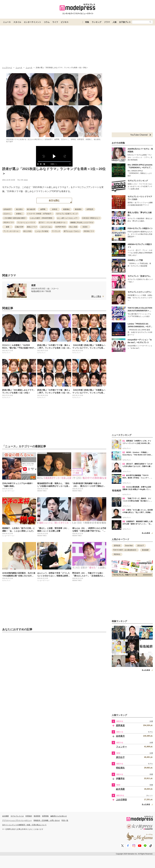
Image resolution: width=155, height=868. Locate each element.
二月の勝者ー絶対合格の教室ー (15, 218)
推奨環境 (37, 816)
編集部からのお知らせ (59, 816)
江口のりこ (8, 214)
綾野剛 (43, 209)
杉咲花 (55, 209)
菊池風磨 (145, 550)
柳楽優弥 (78, 209)
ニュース (7, 22)
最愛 (8, 227)
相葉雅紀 (66, 209)
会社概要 (5, 816)
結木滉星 (120, 789)
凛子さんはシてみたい (72, 231)
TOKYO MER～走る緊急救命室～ (125, 550)
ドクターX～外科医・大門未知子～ (40, 214)
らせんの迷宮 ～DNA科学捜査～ (42, 218)
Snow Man (129, 546)
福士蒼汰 (19, 209)
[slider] (54, 162)
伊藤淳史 (120, 779)
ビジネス (65, 22)
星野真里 (117, 546)
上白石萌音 (121, 800)
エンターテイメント (32, 22)
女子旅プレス (125, 22)
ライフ (55, 22)
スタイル (17, 22)
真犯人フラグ (32, 227)
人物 (114, 22)
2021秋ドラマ (89, 231)
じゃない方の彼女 (42, 231)
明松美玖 (120, 768)
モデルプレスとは (17, 816)
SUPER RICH (61, 227)
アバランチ (56, 231)
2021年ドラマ (9, 222)
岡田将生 (117, 554)
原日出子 (141, 546)
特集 (87, 22)
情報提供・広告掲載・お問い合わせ (47, 820)
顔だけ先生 (28, 231)
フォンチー (121, 747)
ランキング (97, 22)
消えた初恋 (73, 227)
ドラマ (107, 22)
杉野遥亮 (90, 209)
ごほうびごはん (46, 227)
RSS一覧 (65, 820)
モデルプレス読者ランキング (67, 214)
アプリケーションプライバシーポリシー (17, 820)
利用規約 (29, 816)
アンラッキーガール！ (12, 231)
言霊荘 (85, 227)
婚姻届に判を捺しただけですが (82, 222)
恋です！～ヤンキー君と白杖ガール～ (53, 222)
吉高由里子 (8, 209)
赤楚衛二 (19, 214)
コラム (47, 22)
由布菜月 (120, 736)
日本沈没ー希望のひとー (91, 218)
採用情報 (45, 816)
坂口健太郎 (31, 209)
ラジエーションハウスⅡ (26, 222)
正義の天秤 (19, 227)
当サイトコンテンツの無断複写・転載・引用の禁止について (24, 825)
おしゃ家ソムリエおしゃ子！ (68, 218)
